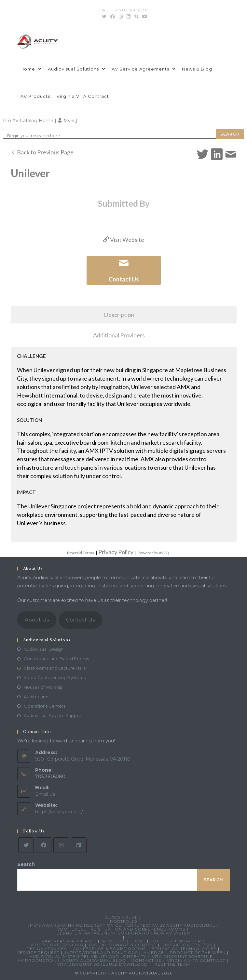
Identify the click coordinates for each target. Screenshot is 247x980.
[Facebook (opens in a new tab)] (113, 17)
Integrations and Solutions (101, 953)
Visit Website (124, 240)
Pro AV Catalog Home (29, 121)
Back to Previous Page (42, 152)
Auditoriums (36, 697)
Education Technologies (184, 949)
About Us (37, 620)
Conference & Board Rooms (109, 949)
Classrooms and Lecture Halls (55, 668)
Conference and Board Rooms (56, 659)
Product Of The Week (198, 953)
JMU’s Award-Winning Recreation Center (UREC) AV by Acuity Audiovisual (121, 925)
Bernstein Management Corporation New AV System (124, 933)
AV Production (37, 960)
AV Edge (154, 953)
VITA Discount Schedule (182, 956)
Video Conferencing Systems (55, 677)
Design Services (47, 949)
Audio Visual (121, 917)
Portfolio (124, 921)
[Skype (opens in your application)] (136, 17)
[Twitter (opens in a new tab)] (104, 17)
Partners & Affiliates (69, 941)
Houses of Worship (43, 687)
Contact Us (80, 620)
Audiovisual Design (44, 649)
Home (138, 941)
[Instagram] (61, 845)
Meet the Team (172, 964)
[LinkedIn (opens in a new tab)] (129, 17)
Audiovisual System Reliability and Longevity (88, 956)
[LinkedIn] (79, 845)
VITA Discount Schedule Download (102, 964)
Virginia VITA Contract (196, 960)
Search (26, 864)
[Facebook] (44, 845)
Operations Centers (45, 706)
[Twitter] (26, 845)
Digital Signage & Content (123, 945)
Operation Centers (187, 945)
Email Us (45, 794)
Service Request (38, 953)
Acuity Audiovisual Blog (94, 960)
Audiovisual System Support (53, 715)
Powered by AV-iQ (153, 553)
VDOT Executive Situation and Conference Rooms (121, 929)
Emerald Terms (81, 553)
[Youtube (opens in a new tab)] (144, 17)
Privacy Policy (116, 552)
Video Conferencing (57, 945)
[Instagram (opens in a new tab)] (121, 17)
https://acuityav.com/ (59, 812)
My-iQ (67, 121)
